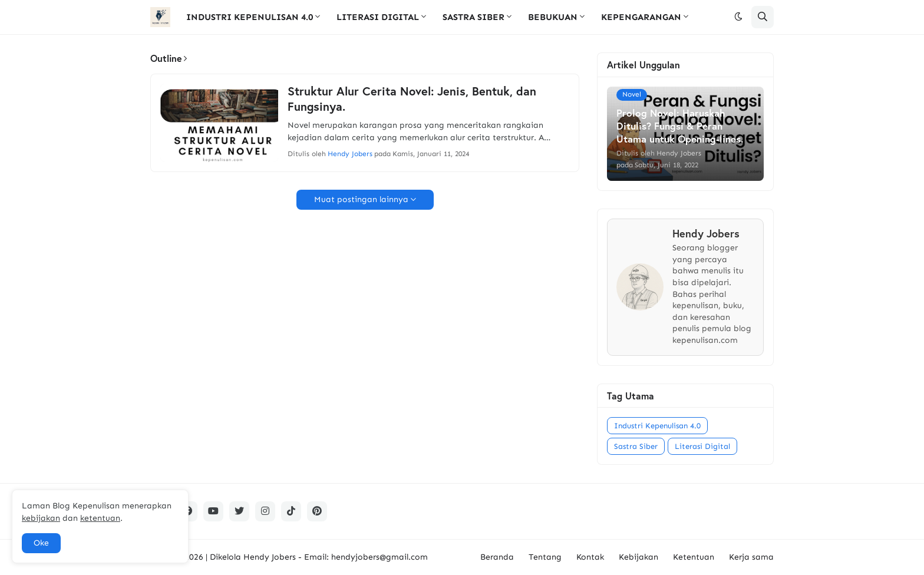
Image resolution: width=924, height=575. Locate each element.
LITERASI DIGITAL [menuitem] (378, 17)
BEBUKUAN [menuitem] (553, 17)
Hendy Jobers (270, 557)
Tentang (545, 557)
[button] (738, 17)
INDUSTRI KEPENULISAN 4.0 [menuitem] (250, 17)
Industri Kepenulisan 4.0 (657, 426)
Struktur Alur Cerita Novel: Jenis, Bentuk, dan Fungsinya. (412, 99)
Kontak (590, 557)
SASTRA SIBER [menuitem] (473, 17)
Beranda (497, 557)
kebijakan (41, 518)
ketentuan (100, 518)
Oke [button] (41, 543)
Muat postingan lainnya (361, 199)
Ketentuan (694, 557)
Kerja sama (751, 557)
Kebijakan (638, 557)
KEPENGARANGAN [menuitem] (641, 17)
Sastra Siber (636, 446)
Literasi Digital (702, 446)
